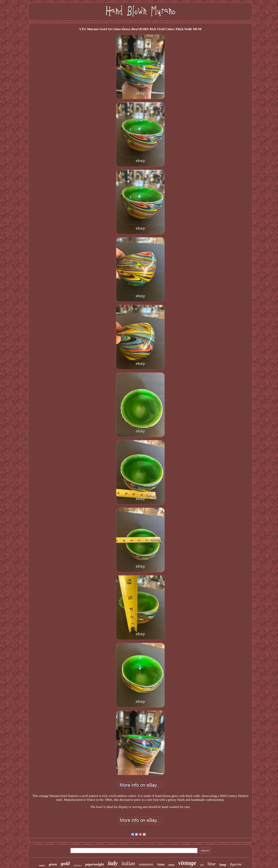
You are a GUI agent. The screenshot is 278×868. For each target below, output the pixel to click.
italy (113, 863)
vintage (187, 863)
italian (128, 863)
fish (202, 865)
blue (212, 864)
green (53, 864)
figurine (236, 864)
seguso (42, 865)
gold (65, 863)
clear (171, 865)
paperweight (95, 864)
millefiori (78, 865)
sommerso (146, 864)
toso (161, 865)
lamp (223, 865)
